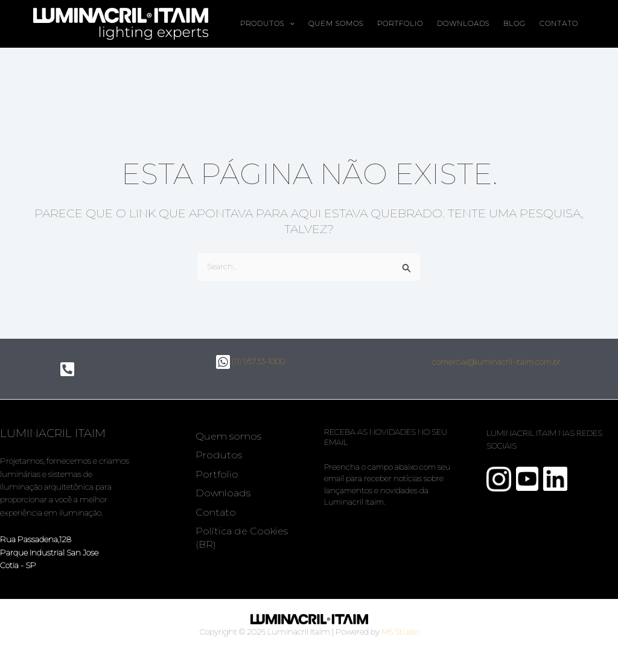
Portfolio (400, 24)
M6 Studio (400, 632)
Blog (514, 24)
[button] (289, 24)
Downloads (463, 24)
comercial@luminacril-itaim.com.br (496, 362)
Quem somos (336, 24)
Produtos (267, 24)
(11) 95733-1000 (250, 361)
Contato (559, 24)
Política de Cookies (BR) (242, 537)
